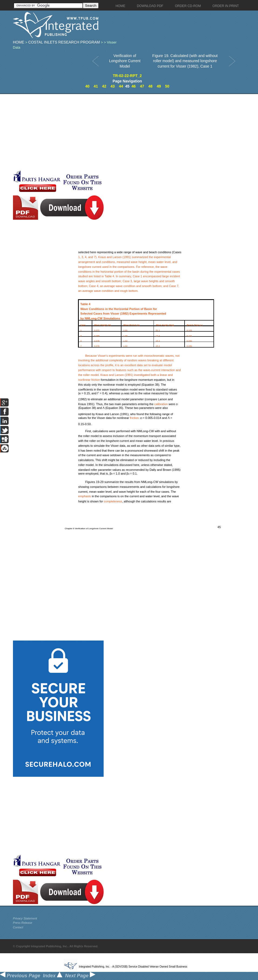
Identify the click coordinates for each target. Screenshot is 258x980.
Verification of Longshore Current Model (125, 61)
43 (113, 86)
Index (53, 976)
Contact (18, 927)
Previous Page (20, 976)
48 (151, 86)
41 (96, 86)
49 (159, 86)
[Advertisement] (105, 132)
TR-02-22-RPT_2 (127, 76)
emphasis (85, 496)
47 (142, 86)
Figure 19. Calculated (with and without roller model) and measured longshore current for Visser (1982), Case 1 (185, 61)
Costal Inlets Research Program (64, 42)
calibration (161, 404)
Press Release (23, 923)
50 (167, 86)
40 (87, 86)
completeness (113, 501)
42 (104, 86)
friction (96, 380)
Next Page (80, 976)
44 (121, 86)
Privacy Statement (25, 918)
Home (19, 42)
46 (134, 86)
